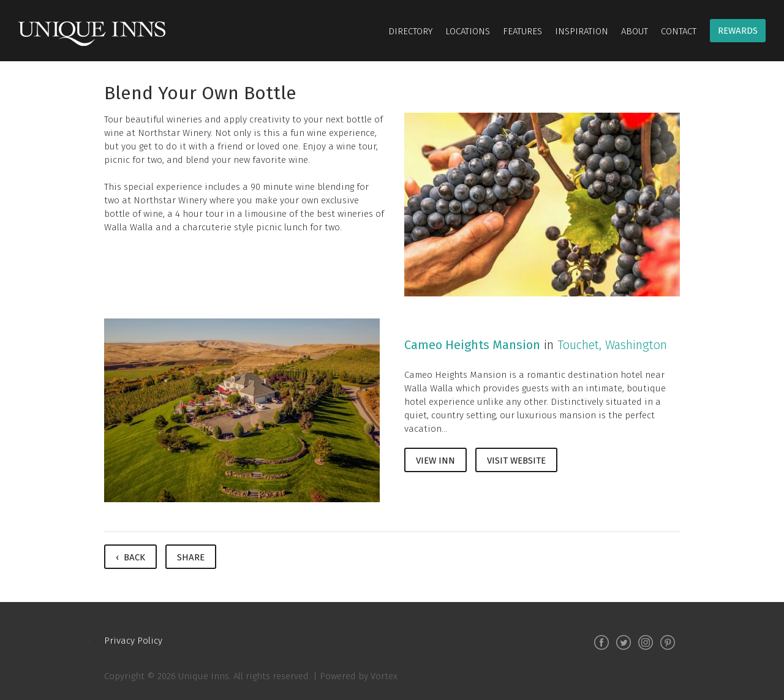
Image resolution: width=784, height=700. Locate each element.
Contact (679, 31)
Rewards (738, 31)
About (635, 31)
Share (191, 557)
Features (522, 31)
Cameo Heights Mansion (472, 345)
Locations (468, 31)
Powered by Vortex (359, 676)
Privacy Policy (133, 641)
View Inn (435, 461)
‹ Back (130, 557)
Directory (410, 31)
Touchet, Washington (612, 345)
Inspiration (582, 31)
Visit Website (516, 461)
